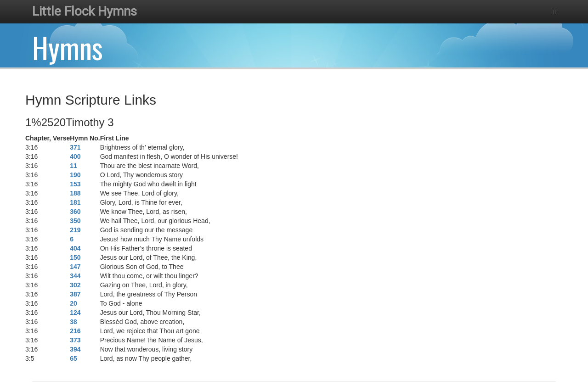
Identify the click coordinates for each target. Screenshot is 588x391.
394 (75, 349)
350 (75, 221)
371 (75, 147)
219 (75, 230)
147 (75, 267)
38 (73, 322)
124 (75, 313)
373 (75, 340)
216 (75, 331)
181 (75, 202)
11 (73, 166)
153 (75, 184)
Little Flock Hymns (85, 11)
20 (73, 303)
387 (75, 294)
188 (75, 193)
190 (75, 175)
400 (75, 156)
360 (75, 212)
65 (73, 358)
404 (75, 248)
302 (75, 285)
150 (75, 257)
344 (75, 276)
